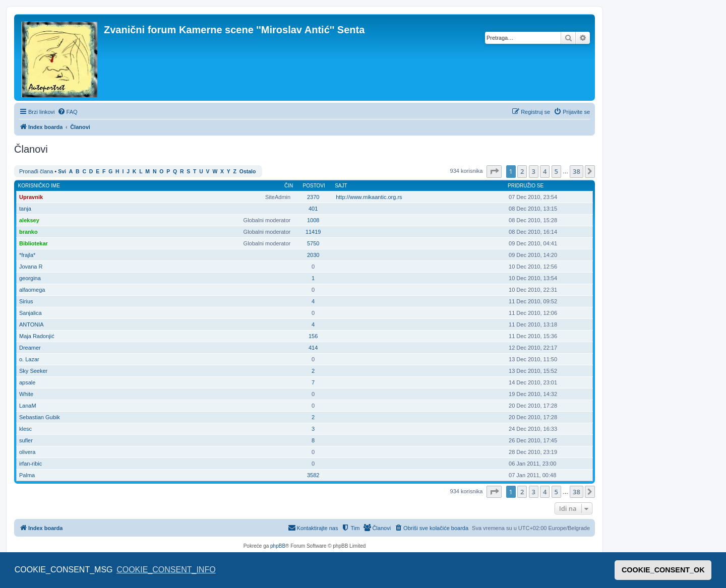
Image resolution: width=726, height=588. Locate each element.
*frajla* (27, 255)
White (26, 394)
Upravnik (31, 197)
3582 (313, 475)
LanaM (28, 406)
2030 (313, 255)
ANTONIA (32, 324)
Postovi (314, 186)
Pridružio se (526, 186)
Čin (289, 186)
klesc (25, 429)
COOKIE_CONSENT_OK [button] (663, 570)
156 (313, 336)
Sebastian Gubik (40, 417)
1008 (313, 220)
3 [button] (534, 171)
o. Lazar (29, 359)
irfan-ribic (31, 464)
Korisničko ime (39, 186)
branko (28, 232)
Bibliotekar (34, 243)
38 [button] (577, 171)
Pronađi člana (36, 171)
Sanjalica (31, 313)
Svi (62, 172)
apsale (27, 382)
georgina (30, 278)
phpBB (278, 546)
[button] (494, 171)
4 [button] (545, 171)
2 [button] (522, 171)
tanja (25, 209)
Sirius (26, 301)
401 (313, 209)
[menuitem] (68, 112)
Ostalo (248, 172)
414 (313, 348)
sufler (26, 440)
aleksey (29, 220)
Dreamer (30, 348)
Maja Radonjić (37, 336)
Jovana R (31, 267)
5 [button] (556, 171)
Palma (27, 475)
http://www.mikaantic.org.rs (369, 197)
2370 (313, 197)
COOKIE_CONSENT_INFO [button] (166, 570)
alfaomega (32, 290)
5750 (313, 243)
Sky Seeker (33, 371)
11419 (313, 232)
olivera (27, 452)
